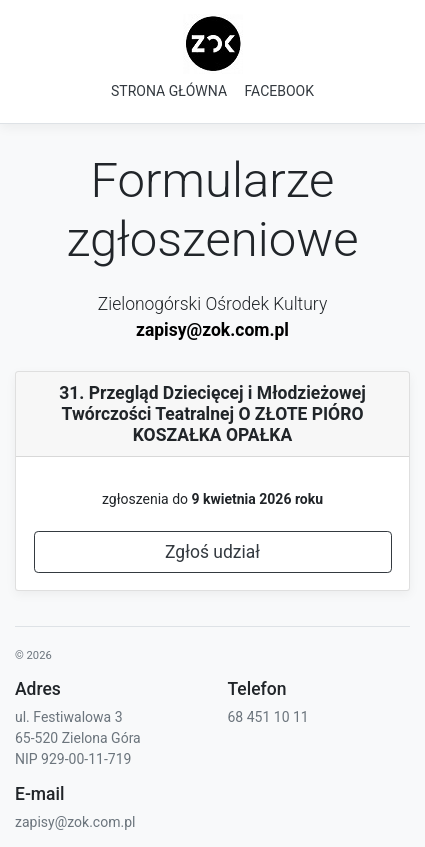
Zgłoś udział (212, 552)
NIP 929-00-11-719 (73, 759)
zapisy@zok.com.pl (212, 330)
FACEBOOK (279, 91)
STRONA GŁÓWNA (169, 91)
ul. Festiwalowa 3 (69, 717)
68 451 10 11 (268, 717)
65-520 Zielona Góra (78, 738)
